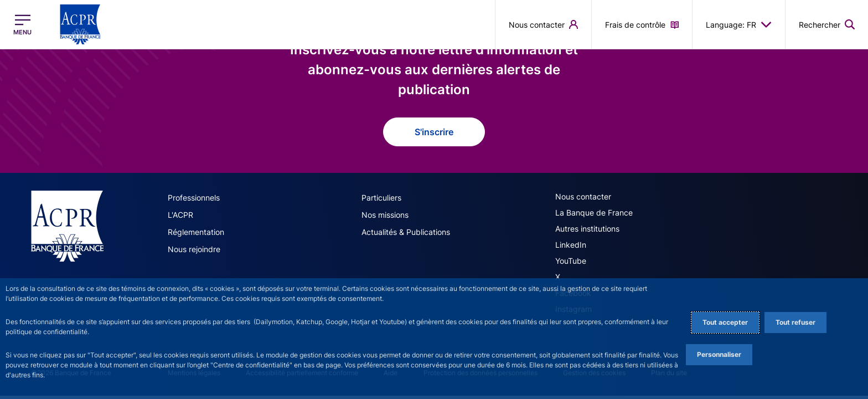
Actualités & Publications (406, 232)
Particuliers (381, 198)
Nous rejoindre (194, 249)
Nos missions (385, 215)
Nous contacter (583, 196)
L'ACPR (180, 215)
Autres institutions (587, 229)
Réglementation (196, 232)
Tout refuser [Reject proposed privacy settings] (795, 322)
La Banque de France (594, 213)
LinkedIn (571, 245)
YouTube (571, 261)
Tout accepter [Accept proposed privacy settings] (725, 322)
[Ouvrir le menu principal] (22, 25)
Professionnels (194, 198)
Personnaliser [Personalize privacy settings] (719, 354)
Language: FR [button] (739, 24)
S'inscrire (434, 132)
